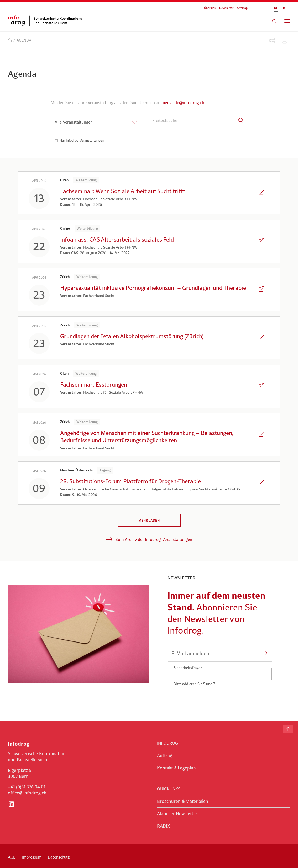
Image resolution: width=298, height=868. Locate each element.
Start (10, 40)
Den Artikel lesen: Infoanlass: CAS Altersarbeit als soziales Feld (262, 241)
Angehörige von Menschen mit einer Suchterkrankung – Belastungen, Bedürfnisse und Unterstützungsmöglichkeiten (147, 436)
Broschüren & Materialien (183, 801)
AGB (12, 857)
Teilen (272, 41)
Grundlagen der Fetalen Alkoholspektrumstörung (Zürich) (132, 336)
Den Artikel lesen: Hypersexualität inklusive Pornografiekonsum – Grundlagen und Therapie (262, 290)
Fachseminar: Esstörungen (94, 384)
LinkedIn (11, 804)
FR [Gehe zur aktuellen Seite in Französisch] (283, 8)
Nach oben (288, 729)
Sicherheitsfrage (188, 667)
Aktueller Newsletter (177, 814)
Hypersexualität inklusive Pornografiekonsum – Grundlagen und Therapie (153, 288)
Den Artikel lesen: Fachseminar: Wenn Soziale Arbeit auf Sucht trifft (262, 193)
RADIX (163, 826)
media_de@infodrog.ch (183, 102)
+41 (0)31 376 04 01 (27, 787)
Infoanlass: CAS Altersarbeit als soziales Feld (117, 239)
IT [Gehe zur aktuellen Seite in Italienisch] (290, 8)
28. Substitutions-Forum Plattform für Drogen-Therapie (130, 481)
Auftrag (165, 756)
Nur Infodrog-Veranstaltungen (82, 140)
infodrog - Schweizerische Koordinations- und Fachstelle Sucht (47, 20)
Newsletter (226, 8)
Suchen (274, 21)
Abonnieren (264, 653)
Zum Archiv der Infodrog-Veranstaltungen (154, 539)
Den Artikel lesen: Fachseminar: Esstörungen (262, 386)
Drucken (284, 41)
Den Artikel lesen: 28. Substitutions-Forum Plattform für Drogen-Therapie (262, 483)
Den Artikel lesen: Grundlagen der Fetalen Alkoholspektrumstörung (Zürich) (262, 338)
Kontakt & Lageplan (176, 768)
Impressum (32, 857)
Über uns (210, 8)
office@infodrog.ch (27, 793)
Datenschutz (59, 857)
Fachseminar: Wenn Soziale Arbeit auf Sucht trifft (123, 191)
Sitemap (242, 8)
